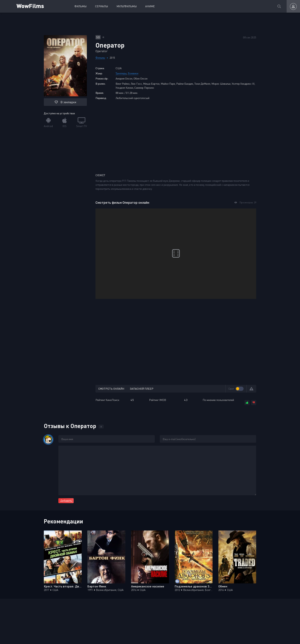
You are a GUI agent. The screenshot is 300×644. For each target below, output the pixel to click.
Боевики (133, 73)
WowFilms (30, 6)
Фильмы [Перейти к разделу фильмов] (100, 58)
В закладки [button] (65, 102)
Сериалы (101, 6)
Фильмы (80, 6)
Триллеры (121, 73)
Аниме (150, 6)
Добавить (66, 501)
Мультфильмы (127, 6)
